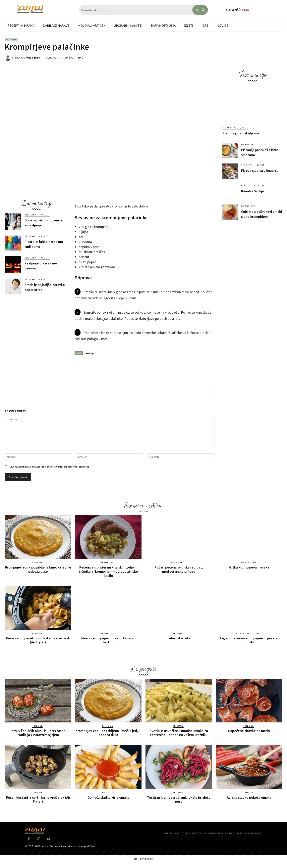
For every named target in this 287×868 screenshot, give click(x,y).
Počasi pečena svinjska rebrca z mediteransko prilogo (179, 569)
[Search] (200, 10)
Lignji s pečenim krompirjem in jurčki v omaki (249, 640)
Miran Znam (33, 58)
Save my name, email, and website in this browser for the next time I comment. (49, 467)
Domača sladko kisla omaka (108, 797)
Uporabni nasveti (37, 215)
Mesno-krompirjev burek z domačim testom (108, 640)
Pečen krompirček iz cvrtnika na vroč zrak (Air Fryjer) (38, 640)
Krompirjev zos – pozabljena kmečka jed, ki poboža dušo (38, 569)
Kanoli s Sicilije (253, 191)
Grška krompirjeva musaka (249, 567)
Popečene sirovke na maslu (249, 730)
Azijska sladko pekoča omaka (249, 797)
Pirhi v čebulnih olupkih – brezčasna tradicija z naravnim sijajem (38, 732)
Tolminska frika (179, 638)
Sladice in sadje (253, 165)
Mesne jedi (249, 144)
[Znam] (30, 9)
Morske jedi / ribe (235, 128)
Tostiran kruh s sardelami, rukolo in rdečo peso (179, 799)
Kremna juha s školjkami (241, 133)
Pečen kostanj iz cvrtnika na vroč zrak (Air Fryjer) (38, 799)
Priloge (11, 39)
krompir (91, 353)
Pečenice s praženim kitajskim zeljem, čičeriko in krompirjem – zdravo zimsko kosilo (108, 571)
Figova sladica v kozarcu (260, 171)
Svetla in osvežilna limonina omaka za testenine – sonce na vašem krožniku (179, 732)
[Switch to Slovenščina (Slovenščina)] (143, 858)
